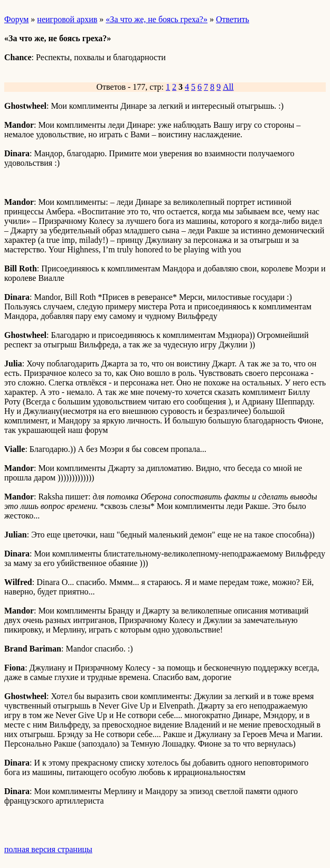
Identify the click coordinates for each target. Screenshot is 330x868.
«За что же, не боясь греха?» (157, 19)
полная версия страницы (48, 849)
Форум (16, 19)
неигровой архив (67, 19)
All (228, 87)
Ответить (233, 19)
